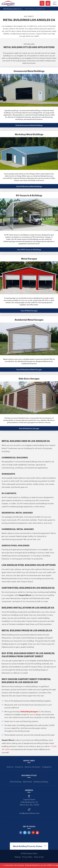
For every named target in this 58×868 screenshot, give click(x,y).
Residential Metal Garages (29, 320)
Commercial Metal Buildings (29, 71)
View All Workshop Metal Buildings (29, 186)
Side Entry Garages (29, 378)
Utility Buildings (16, 781)
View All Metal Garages (29, 311)
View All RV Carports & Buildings (29, 249)
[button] (29, 846)
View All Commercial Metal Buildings (29, 125)
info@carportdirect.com (29, 813)
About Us (10, 767)
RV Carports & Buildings (29, 195)
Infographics (47, 767)
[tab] (29, 846)
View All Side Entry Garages (29, 428)
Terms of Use (39, 857)
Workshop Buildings (41, 781)
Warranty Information (33, 767)
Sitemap (18, 857)
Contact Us (19, 767)
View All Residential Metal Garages (29, 369)
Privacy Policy (27, 857)
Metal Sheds (28, 781)
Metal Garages (29, 259)
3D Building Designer (29, 711)
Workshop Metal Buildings (29, 134)
